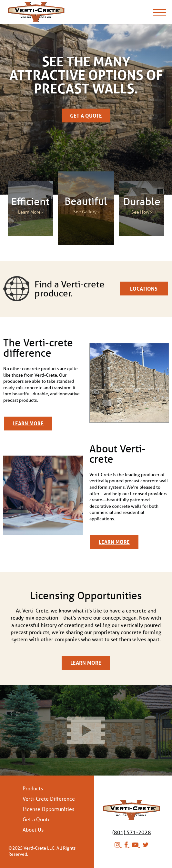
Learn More (28, 423)
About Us (33, 830)
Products (33, 788)
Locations (144, 289)
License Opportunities (48, 809)
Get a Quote (86, 116)
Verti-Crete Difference (49, 799)
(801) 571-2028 (132, 832)
